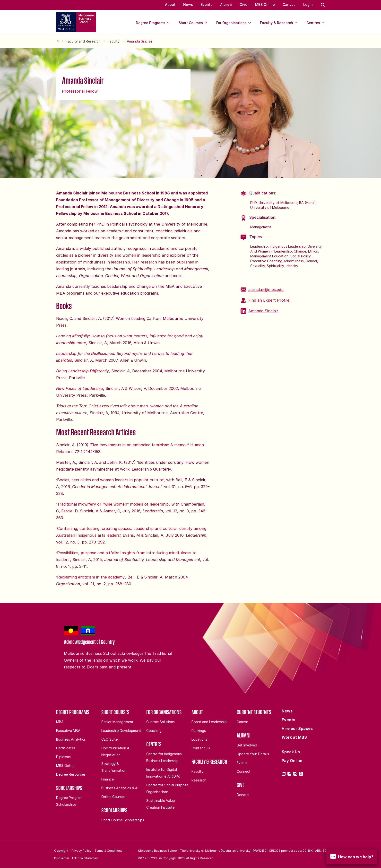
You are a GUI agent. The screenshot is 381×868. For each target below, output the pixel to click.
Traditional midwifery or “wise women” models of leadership (113, 504)
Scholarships (69, 788)
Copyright (61, 851)
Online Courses (113, 797)
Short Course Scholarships (123, 820)
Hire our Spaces (297, 728)
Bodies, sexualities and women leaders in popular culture (110, 480)
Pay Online (292, 761)
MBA (60, 722)
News (188, 4)
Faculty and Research (83, 41)
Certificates (66, 748)
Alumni (226, 4)
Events (207, 4)
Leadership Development (121, 731)
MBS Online (265, 4)
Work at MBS (294, 737)
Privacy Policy (81, 851)
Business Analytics (71, 739)
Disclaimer (62, 858)
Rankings (199, 731)
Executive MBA (68, 731)
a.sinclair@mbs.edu (262, 289)
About (170, 4)
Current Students (254, 712)
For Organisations (234, 23)
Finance (108, 779)
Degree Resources (71, 774)
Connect (244, 771)
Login (308, 4)
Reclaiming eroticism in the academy (91, 577)
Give (243, 4)
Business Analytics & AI (120, 788)
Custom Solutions (160, 722)
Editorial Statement (85, 858)
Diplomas (63, 757)
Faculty (114, 41)
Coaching (154, 731)
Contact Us (201, 748)
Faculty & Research (279, 23)
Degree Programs (153, 23)
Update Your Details (253, 754)
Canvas (289, 4)
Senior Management (117, 722)
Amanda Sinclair (259, 311)
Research (199, 780)
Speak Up (291, 752)
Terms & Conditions (108, 851)
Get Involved (247, 745)
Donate (243, 795)
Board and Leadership (209, 722)
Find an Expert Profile (265, 300)
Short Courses (193, 23)
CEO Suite (109, 739)
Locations (199, 739)
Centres (316, 23)
